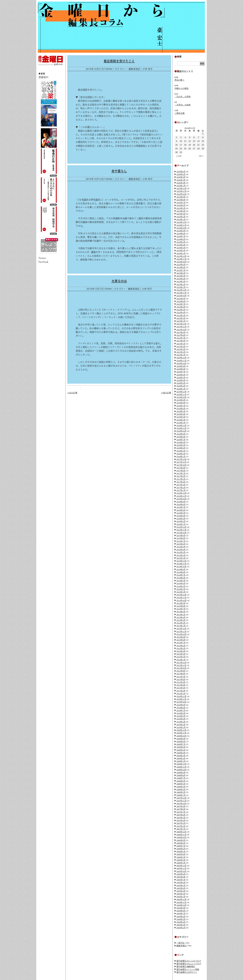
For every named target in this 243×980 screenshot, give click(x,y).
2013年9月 (181, 603)
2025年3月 (181, 214)
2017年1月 (181, 490)
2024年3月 (181, 248)
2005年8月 (181, 877)
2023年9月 (181, 265)
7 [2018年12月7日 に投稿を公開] (198, 137)
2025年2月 (181, 217)
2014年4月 (181, 583)
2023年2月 (181, 284)
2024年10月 (181, 228)
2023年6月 (181, 273)
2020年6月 (181, 375)
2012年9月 (181, 637)
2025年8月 (181, 200)
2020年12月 (181, 358)
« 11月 (179, 156)
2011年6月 (181, 679)
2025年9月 (181, 197)
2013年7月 (181, 609)
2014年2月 (181, 589)
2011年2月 (181, 691)
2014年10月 (181, 566)
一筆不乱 (180, 943)
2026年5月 (181, 174)
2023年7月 (181, 270)
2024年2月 (181, 250)
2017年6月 (181, 476)
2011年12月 (181, 663)
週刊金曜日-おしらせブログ (189, 961)
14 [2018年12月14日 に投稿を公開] (198, 141)
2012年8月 (181, 640)
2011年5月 (181, 682)
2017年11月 (181, 462)
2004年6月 (181, 916)
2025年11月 (181, 191)
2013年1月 (181, 626)
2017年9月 (181, 468)
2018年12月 (181, 425)
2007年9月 (181, 806)
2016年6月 (181, 510)
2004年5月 (181, 919)
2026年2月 (181, 183)
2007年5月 (181, 818)
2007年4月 (181, 820)
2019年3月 (181, 417)
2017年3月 (181, 485)
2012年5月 (181, 648)
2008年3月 (181, 789)
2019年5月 (181, 411)
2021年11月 (181, 327)
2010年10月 (181, 702)
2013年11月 (181, 598)
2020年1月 (181, 389)
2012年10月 (181, 634)
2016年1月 (181, 524)
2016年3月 (181, 519)
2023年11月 (181, 259)
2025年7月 (181, 203)
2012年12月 (181, 629)
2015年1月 (181, 558)
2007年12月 (181, 798)
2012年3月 (181, 654)
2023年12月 (181, 256)
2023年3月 (181, 281)
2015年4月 (181, 550)
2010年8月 (181, 708)
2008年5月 (181, 784)
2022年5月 (181, 310)
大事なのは (119, 281)
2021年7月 (181, 338)
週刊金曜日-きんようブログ (189, 964)
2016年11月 (181, 496)
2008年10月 (181, 770)
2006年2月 (181, 860)
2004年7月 (181, 914)
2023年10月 (181, 262)
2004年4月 (181, 922)
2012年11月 (181, 631)
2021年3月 (181, 349)
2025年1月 (181, 219)
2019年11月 (181, 394)
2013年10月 (181, 600)
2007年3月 (181, 823)
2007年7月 (181, 812)
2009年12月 (181, 730)
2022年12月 (181, 290)
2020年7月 (181, 372)
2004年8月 (181, 911)
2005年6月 (181, 882)
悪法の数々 (180, 80)
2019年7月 (181, 406)
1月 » (201, 156)
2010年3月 (181, 722)
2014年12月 (181, 561)
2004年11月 (181, 902)
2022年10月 (181, 296)
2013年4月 (181, 617)
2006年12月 (181, 832)
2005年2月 (181, 894)
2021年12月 (181, 324)
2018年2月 (181, 454)
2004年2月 (181, 928)
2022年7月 (181, 304)
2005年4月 (181, 888)
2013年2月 (181, 623)
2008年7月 (181, 778)
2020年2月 (181, 386)
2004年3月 (181, 925)
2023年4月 (181, 279)
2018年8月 (181, 437)
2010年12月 (181, 696)
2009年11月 (181, 733)
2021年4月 (181, 346)
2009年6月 (181, 747)
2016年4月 (181, 516)
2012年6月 (181, 646)
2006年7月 (181, 846)
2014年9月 (181, 569)
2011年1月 (181, 694)
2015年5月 (181, 547)
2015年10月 (181, 533)
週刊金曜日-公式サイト (187, 972)
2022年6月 (181, 307)
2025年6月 (181, 205)
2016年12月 (181, 493)
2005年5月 (181, 885)
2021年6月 (181, 341)
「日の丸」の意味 (183, 97)
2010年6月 (181, 713)
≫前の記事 (166, 393)
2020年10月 (181, 363)
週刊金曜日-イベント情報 (188, 969)
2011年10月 (181, 668)
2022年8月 (181, 301)
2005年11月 (181, 868)
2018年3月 (181, 451)
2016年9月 (181, 502)
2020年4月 (181, 380)
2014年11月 (181, 564)
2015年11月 (181, 530)
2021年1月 (181, 355)
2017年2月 (181, 488)
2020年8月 (181, 369)
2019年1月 (181, 423)
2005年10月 (181, 871)
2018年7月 (181, 440)
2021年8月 (181, 335)
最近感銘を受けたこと (119, 61)
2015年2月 (181, 555)
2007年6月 (181, 815)
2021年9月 (181, 332)
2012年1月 (181, 660)
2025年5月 (181, 208)
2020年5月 (181, 378)
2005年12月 (181, 866)
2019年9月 (181, 400)
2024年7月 (181, 236)
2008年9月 (181, 773)
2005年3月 (181, 891)
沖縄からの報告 (182, 88)
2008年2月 (181, 792)
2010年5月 (181, 716)
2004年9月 (181, 908)
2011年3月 (181, 688)
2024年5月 (181, 242)
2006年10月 (181, 837)
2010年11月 (181, 699)
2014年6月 (181, 578)
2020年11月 (181, 361)
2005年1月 (181, 897)
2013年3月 (181, 620)
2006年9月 (181, 840)
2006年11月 (181, 835)
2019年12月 (181, 392)
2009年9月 (181, 739)
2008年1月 (181, 795)
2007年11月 (181, 801)
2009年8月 (181, 741)
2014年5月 (181, 581)
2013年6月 (181, 612)
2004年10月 (181, 905)
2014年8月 (181, 572)
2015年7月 (181, 541)
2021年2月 (181, 352)
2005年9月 (181, 874)
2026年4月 (181, 177)
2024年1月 (181, 253)
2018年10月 (181, 431)
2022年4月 (181, 313)
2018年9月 (181, 434)
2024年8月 (181, 234)
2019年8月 (181, 403)
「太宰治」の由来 (183, 105)
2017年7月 (181, 473)
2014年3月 (181, 586)
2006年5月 (181, 851)
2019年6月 (181, 409)
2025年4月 (181, 211)
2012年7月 (181, 643)
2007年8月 (181, 809)
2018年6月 (181, 442)
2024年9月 (181, 231)
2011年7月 (181, 677)
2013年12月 (181, 595)
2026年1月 (181, 186)
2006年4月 (181, 854)
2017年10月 (181, 465)
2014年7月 (181, 575)
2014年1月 (181, 592)
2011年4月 (181, 685)
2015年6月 (181, 544)
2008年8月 (181, 775)
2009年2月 (181, 758)
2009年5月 (181, 750)
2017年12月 (181, 459)
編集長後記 (181, 946)
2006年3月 (181, 857)
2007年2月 (181, 826)
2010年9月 (181, 705)
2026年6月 (181, 172)
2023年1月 (181, 287)
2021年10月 (181, 330)
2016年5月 (181, 513)
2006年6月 (181, 849)
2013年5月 (181, 615)
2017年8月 (181, 471)
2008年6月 (181, 781)
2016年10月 (181, 499)
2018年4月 (181, 448)
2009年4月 (181, 753)
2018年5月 (181, 445)
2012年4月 (181, 651)
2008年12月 (181, 764)
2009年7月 (181, 744)
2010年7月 (181, 710)
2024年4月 (181, 245)
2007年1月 (181, 829)
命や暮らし (119, 171)
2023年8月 (181, 267)
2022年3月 (181, 315)
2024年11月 (181, 225)
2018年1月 (181, 456)
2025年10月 (181, 194)
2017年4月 (181, 482)
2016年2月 (181, 521)
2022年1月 (181, 321)
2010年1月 (181, 727)
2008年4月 (181, 787)
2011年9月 (181, 671)
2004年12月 (181, 899)
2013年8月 (181, 606)
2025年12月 (181, 188)
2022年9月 (181, 299)
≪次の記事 (72, 393)
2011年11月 (181, 665)
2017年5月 (181, 479)
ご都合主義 (180, 113)
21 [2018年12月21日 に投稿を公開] (198, 145)
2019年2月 (181, 420)
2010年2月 (181, 725)
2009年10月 (181, 736)
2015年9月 (181, 535)
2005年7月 (181, 880)
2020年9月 (181, 366)
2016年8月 (181, 504)
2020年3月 (181, 383)
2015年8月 (181, 538)
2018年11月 (181, 428)
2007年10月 (181, 804)
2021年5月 (181, 344)
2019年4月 (181, 414)
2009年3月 (181, 756)
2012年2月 (181, 657)
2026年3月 (181, 180)
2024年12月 (181, 222)
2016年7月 (181, 507)
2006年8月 (181, 843)
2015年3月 (181, 552)
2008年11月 (181, 767)
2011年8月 (181, 674)
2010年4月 (181, 719)
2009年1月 (181, 761)
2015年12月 (181, 527)
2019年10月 (181, 397)
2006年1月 (181, 863)
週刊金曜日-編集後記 (186, 966)
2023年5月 (181, 276)
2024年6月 (181, 239)
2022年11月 (181, 293)
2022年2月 (181, 318)
